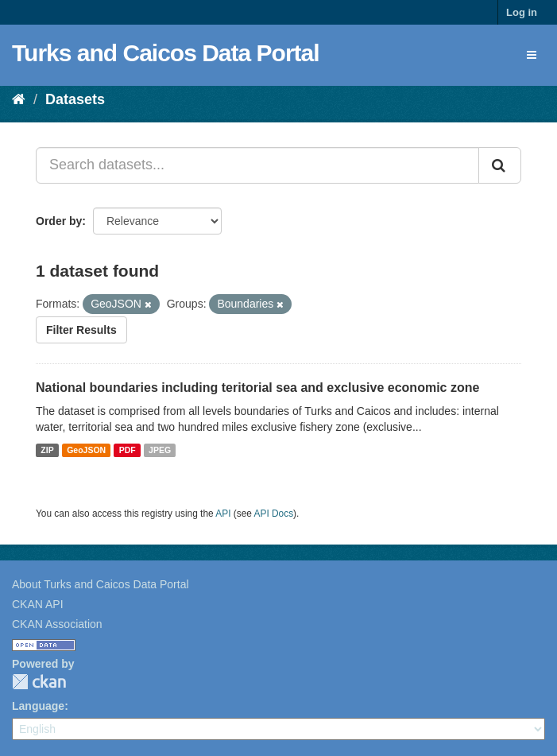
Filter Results (81, 330)
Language (38, 706)
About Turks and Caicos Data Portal (101, 584)
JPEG (160, 450)
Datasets (75, 99)
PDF (128, 450)
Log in (522, 12)
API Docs (274, 514)
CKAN (39, 682)
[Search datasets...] (257, 165)
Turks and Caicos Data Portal (166, 53)
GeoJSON (86, 450)
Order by (59, 221)
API (223, 514)
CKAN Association (57, 624)
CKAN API (38, 604)
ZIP (47, 450)
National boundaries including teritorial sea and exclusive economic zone (257, 388)
